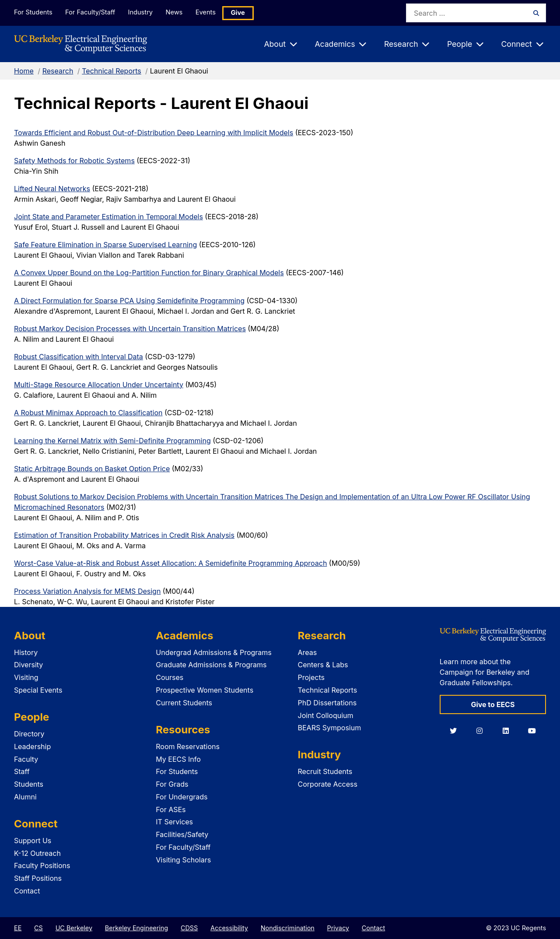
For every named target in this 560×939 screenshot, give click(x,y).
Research (58, 71)
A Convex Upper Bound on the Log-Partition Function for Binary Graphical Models (149, 273)
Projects (311, 677)
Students (29, 784)
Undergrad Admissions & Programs (214, 652)
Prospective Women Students (205, 690)
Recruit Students (325, 771)
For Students (33, 12)
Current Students (184, 703)
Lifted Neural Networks (52, 189)
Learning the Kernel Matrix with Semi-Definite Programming (112, 441)
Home (24, 71)
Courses (170, 677)
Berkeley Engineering (136, 928)
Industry (143, 12)
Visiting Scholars (183, 860)
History (26, 652)
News (179, 12)
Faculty (26, 759)
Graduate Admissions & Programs (211, 665)
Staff (22, 771)
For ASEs (171, 809)
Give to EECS (493, 704)
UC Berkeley (74, 928)
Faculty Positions (42, 865)
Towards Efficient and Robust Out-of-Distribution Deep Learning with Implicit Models (154, 133)
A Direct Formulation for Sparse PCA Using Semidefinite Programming (129, 301)
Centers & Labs (323, 665)
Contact (27, 891)
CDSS (189, 928)
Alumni (25, 797)
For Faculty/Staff (91, 12)
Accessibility (229, 928)
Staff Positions (38, 878)
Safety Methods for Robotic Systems (74, 161)
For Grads (172, 784)
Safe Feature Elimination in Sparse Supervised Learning (105, 245)
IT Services (174, 822)
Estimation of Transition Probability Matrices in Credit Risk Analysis (124, 535)
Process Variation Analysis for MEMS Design (87, 591)
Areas (308, 652)
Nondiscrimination (288, 928)
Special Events (38, 690)
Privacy (338, 928)
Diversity (28, 665)
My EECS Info (178, 759)
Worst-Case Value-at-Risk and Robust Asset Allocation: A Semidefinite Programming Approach (170, 563)
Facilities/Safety (182, 834)
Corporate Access (328, 784)
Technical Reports (112, 71)
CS (38, 928)
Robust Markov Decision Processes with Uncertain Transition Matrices (130, 329)
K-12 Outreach (37, 853)
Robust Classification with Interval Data (79, 357)
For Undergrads (182, 797)
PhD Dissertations (327, 703)
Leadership (32, 746)
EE (18, 928)
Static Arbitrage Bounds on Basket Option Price (92, 469)
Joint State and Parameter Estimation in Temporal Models (108, 217)
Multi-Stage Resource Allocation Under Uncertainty (99, 385)
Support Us (33, 841)
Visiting (26, 677)
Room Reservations (188, 746)
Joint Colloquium (326, 715)
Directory (29, 734)
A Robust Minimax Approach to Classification (88, 413)
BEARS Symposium (330, 728)
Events (213, 12)
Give (246, 13)
